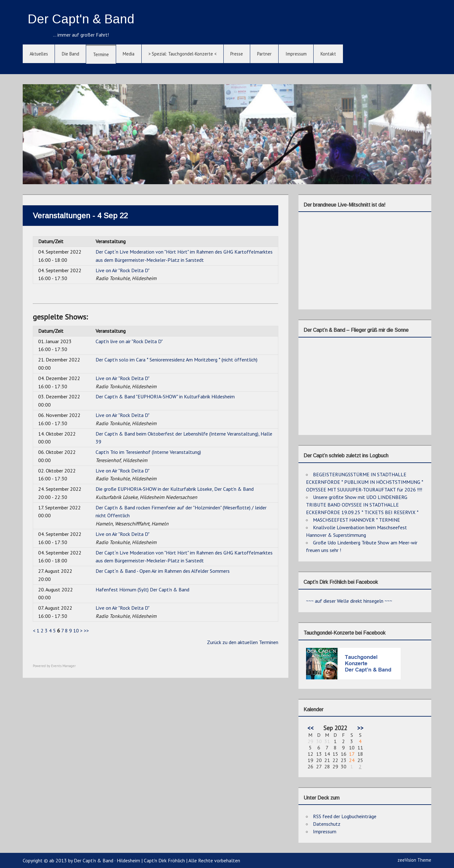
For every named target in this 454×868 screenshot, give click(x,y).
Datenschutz (327, 824)
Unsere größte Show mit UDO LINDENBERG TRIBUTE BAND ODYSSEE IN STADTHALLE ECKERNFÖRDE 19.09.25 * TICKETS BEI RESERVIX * (362, 505)
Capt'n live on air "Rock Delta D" (129, 341)
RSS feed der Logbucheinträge (345, 816)
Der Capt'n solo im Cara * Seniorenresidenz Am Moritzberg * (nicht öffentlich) (177, 360)
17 (352, 754)
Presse (237, 54)
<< (310, 728)
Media (129, 54)
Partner (264, 54)
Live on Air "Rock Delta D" (123, 270)
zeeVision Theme (414, 860)
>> (86, 630)
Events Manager (63, 666)
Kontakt (328, 54)
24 (352, 760)
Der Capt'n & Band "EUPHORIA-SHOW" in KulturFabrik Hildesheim (165, 396)
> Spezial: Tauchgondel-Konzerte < (182, 54)
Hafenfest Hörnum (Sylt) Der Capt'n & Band (142, 589)
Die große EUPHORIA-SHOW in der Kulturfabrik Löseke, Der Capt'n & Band (175, 489)
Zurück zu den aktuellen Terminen (243, 642)
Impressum (296, 54)
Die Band (71, 54)
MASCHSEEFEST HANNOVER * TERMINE (357, 520)
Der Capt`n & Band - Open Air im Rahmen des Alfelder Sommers (163, 571)
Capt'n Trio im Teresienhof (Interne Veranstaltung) (148, 452)
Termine (101, 54)
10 (76, 630)
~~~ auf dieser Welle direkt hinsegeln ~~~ (349, 601)
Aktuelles (39, 54)
